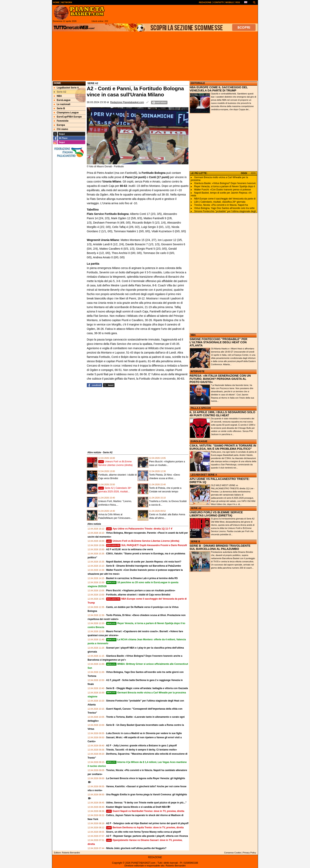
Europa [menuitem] (59, 125)
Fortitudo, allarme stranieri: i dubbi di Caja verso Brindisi (138, 595)
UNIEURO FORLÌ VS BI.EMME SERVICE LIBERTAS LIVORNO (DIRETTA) (216, 514)
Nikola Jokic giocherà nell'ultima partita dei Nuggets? (136, 848)
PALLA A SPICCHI (201, 408)
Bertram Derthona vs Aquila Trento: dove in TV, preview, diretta (145, 828)
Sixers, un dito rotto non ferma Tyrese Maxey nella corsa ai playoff (144, 832)
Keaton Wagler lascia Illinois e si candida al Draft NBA (137, 807)
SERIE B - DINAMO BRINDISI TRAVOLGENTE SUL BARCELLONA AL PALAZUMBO (220, 547)
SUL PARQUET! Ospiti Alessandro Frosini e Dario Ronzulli (147, 545)
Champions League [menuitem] (66, 113)
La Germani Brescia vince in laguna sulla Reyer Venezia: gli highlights (146, 778)
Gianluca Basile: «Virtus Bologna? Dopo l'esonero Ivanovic (225, 183)
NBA (193, 335)
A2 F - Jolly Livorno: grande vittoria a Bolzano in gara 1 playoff (141, 746)
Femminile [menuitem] (61, 121)
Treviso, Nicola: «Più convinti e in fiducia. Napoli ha (221, 205)
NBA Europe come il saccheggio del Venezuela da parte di (225, 199)
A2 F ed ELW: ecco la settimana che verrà (130, 549)
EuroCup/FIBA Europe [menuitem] (68, 117)
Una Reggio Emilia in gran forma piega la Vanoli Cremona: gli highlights (147, 795)
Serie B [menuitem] (59, 108)
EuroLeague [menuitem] (62, 100)
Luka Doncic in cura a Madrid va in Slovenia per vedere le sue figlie (144, 733)
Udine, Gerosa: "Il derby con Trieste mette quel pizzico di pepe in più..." (146, 803)
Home (57, 83)
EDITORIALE (198, 83)
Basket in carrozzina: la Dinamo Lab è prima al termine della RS (142, 578)
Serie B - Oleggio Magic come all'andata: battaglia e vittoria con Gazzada (147, 688)
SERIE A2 (196, 508)
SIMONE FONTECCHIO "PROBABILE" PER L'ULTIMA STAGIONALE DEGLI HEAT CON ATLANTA (218, 342)
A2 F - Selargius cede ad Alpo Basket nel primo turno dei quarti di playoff (147, 823)
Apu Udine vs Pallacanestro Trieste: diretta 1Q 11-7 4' (139, 529)
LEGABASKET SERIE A (204, 475)
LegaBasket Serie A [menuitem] (66, 88)
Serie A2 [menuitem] (60, 92)
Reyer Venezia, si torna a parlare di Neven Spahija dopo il (225, 186)
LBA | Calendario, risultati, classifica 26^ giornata (220, 202)
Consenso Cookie (233, 853)
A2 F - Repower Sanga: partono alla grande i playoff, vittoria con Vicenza (147, 836)
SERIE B (195, 542)
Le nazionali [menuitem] (62, 104)
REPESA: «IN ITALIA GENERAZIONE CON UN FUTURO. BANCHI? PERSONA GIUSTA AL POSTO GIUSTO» (220, 379)
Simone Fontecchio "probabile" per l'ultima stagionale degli (225, 211)
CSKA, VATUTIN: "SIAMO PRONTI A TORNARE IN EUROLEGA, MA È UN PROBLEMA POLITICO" (223, 447)
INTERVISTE (198, 371)
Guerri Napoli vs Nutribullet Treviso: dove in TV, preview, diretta (145, 811)
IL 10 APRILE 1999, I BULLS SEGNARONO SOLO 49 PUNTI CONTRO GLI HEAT (222, 414)
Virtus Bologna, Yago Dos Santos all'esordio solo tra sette (224, 208)
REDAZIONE (155, 857)
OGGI (244, 173)
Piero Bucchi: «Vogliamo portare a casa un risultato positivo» (141, 591)
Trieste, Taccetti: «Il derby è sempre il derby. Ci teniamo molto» (142, 750)
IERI (253, 173)
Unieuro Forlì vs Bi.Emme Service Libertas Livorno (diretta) (143, 541)
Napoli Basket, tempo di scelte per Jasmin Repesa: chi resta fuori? (144, 562)
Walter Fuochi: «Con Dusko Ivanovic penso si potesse (223, 190)
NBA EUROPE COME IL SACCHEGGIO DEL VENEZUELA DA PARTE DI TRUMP (219, 89)
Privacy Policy (249, 853)
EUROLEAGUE (199, 441)
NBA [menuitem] (58, 96)
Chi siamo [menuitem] (61, 129)
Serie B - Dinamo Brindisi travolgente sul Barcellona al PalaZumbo (144, 566)
